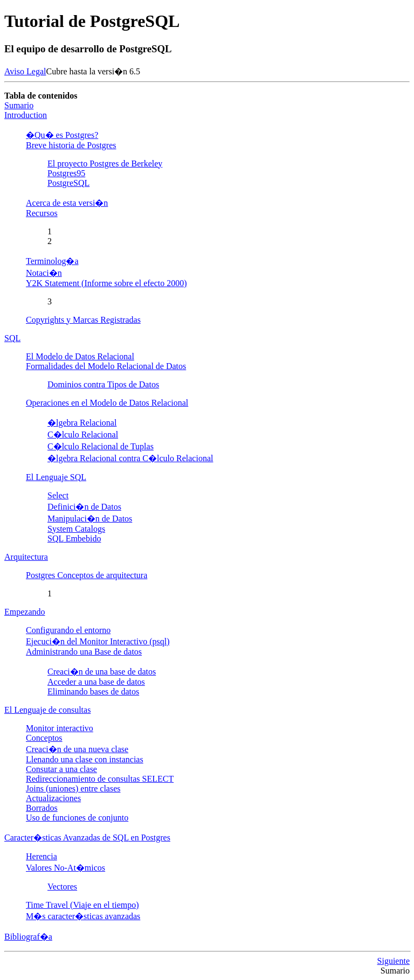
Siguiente (394, 961)
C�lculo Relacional (83, 435)
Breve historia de (71, 145)
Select (58, 495)
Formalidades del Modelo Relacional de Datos (106, 366)
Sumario (19, 105)
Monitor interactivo (60, 728)
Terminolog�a (52, 261)
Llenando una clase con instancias (85, 759)
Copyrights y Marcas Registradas (83, 320)
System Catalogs (76, 529)
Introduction (26, 115)
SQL (12, 338)
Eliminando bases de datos (93, 691)
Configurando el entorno (68, 630)
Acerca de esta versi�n (67, 203)
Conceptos (44, 738)
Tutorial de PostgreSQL (92, 21)
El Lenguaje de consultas (47, 710)
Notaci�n (44, 273)
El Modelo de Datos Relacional (80, 356)
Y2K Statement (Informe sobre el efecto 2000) (106, 283)
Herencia (42, 856)
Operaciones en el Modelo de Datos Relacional (107, 403)
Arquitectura (26, 557)
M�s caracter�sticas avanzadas (83, 916)
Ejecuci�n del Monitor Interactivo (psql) (98, 641)
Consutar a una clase (61, 769)
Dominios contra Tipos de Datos (103, 384)
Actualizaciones (53, 798)
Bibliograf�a (28, 937)
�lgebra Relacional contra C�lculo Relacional (130, 458)
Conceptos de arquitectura (87, 575)
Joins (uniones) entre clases (73, 788)
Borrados (42, 808)
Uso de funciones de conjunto (77, 818)
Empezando (25, 612)
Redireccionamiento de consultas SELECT (100, 779)
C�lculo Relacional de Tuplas (101, 446)
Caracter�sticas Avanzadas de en (87, 837)
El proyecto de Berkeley (105, 164)
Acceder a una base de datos (96, 682)
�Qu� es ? (62, 135)
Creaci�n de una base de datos (102, 672)
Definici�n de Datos (84, 507)
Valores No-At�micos (65, 868)
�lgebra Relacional (82, 423)
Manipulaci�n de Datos (90, 519)
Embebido (74, 538)
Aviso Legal (25, 71)
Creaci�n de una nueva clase (77, 749)
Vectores (62, 887)
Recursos (42, 213)
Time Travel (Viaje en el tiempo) (82, 905)
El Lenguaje (56, 477)
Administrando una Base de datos (84, 652)
